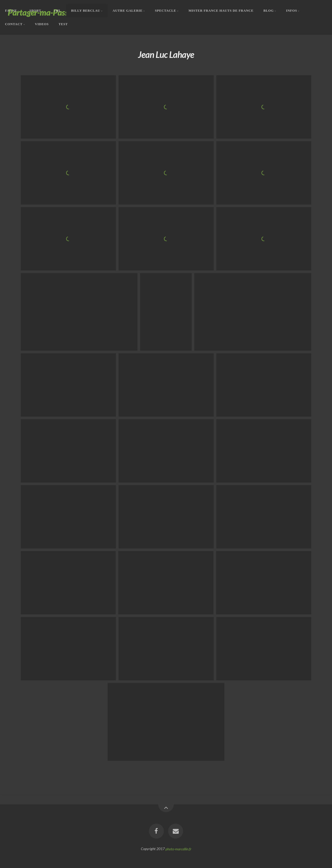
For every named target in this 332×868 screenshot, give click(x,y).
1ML (57, 11)
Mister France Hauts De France (221, 11)
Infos (292, 11)
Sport (35, 11)
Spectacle (165, 11)
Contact (14, 24)
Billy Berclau (86, 11)
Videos (42, 24)
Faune (11, 11)
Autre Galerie (127, 11)
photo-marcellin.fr (178, 849)
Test (63, 24)
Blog (268, 11)
